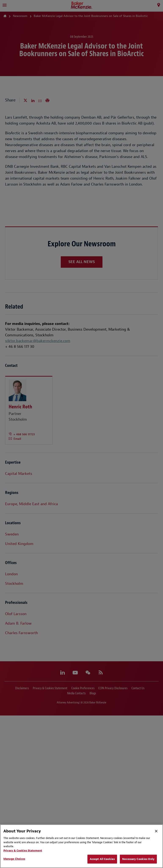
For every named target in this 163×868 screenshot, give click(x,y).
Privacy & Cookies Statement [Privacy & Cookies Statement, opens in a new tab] (23, 851)
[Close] (156, 831)
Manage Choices (14, 859)
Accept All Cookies (102, 859)
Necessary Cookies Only (138, 859)
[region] (81, 846)
